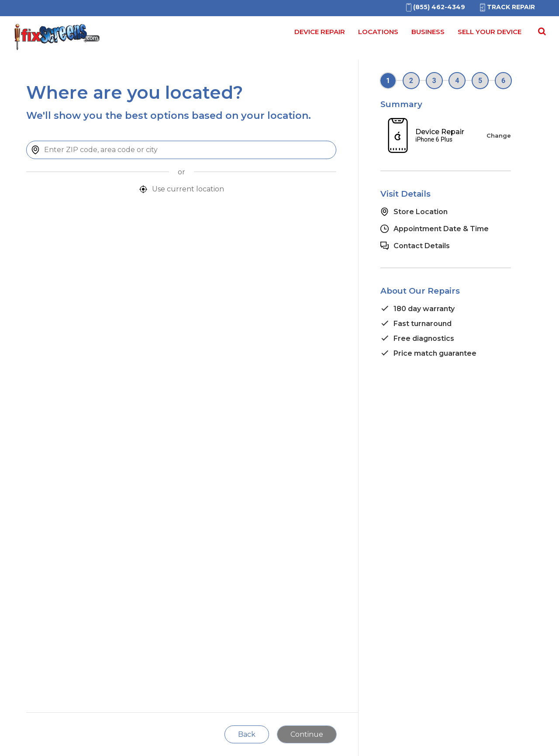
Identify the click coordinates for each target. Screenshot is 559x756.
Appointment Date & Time (441, 229)
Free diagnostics (424, 338)
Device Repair (320, 32)
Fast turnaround (423, 324)
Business (428, 32)
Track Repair (507, 7)
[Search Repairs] (540, 31)
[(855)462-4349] (435, 7)
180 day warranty (424, 309)
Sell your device (490, 32)
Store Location (421, 212)
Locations (378, 32)
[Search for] (541, 35)
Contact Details (422, 246)
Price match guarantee (435, 353)
